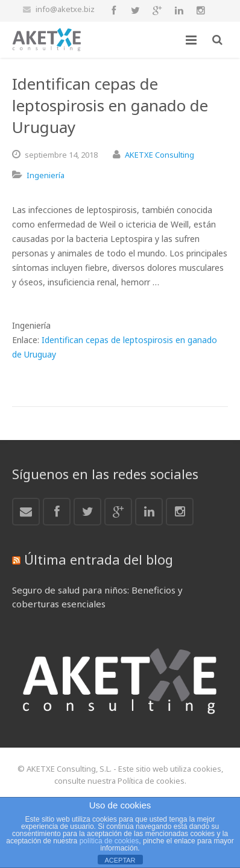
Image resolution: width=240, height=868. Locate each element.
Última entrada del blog (99, 559)
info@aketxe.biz (65, 9)
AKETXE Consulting (159, 155)
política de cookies (109, 841)
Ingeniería (46, 175)
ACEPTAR (120, 860)
